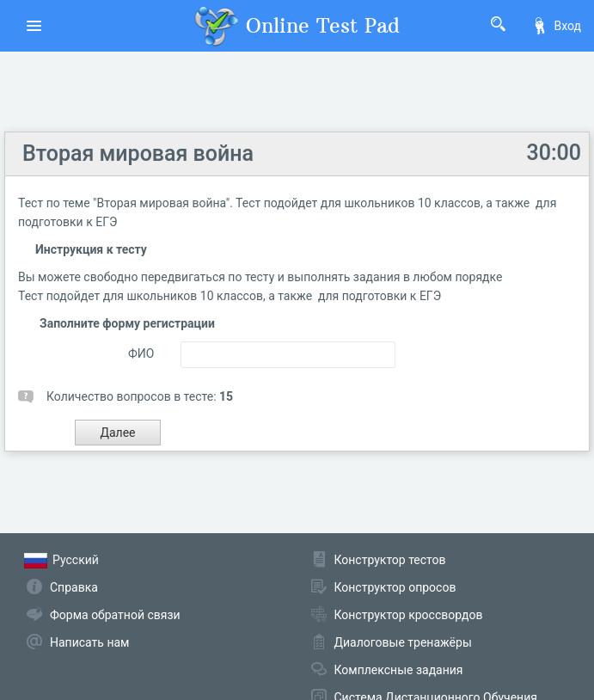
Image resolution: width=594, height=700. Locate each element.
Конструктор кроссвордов (409, 615)
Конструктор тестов (390, 560)
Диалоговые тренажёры (403, 642)
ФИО (141, 353)
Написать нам (89, 642)
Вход (556, 26)
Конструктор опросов (395, 587)
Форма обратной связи (115, 615)
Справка (74, 587)
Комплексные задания (399, 670)
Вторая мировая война (138, 154)
